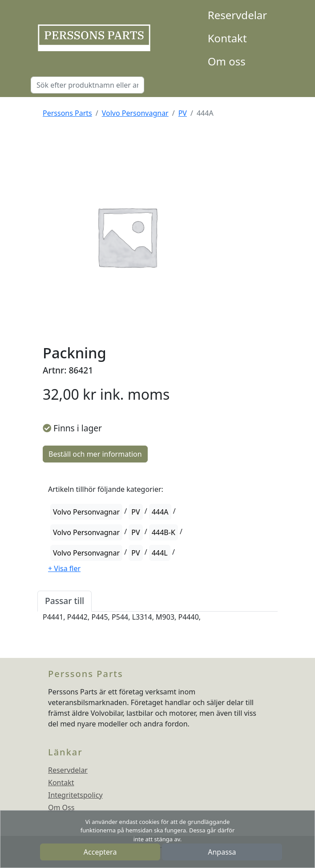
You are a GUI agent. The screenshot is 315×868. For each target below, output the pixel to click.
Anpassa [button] (222, 852)
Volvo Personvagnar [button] (86, 512)
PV (183, 113)
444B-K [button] (164, 532)
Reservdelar (237, 15)
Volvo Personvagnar (135, 113)
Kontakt (227, 38)
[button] (64, 568)
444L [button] (160, 553)
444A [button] (160, 512)
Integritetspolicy (75, 795)
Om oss (227, 61)
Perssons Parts (67, 113)
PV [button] (135, 512)
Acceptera (100, 852)
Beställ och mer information (95, 454)
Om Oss (61, 807)
